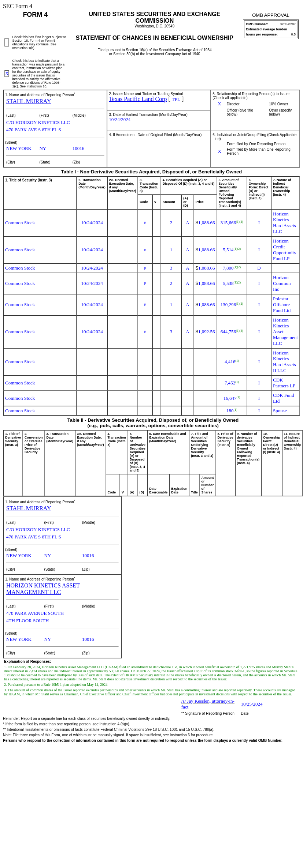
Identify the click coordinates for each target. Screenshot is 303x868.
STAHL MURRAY (29, 101)
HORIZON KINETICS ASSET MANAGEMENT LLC (43, 589)
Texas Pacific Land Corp (138, 99)
